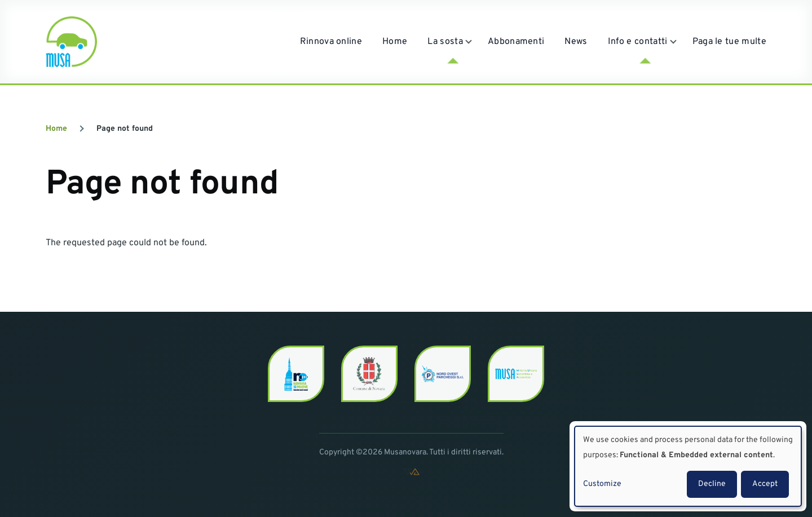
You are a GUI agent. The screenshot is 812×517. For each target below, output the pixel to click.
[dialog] (688, 466)
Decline (712, 484)
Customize (602, 484)
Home (56, 129)
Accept (765, 484)
